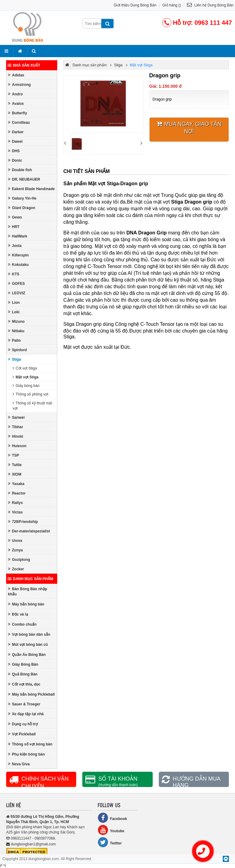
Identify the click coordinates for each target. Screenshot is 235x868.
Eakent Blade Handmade (31, 189)
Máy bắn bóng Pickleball (31, 694)
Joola (15, 246)
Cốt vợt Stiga (25, 368)
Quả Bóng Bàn (23, 674)
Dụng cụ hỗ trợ (23, 724)
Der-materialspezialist (29, 531)
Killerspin (18, 255)
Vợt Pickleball (22, 734)
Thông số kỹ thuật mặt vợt (32, 406)
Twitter (110, 842)
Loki (14, 312)
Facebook (112, 818)
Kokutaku (18, 265)
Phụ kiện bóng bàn (26, 754)
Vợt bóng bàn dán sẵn (29, 634)
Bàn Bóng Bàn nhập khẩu (28, 591)
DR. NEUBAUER (24, 179)
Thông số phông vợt (30, 394)
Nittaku (16, 331)
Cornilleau (19, 122)
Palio (14, 340)
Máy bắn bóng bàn (26, 604)
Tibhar (15, 427)
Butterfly (17, 113)
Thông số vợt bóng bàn (30, 744)
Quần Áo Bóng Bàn (27, 655)
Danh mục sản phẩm (30, 579)
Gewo (15, 217)
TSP (13, 455)
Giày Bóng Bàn (23, 664)
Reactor (17, 493)
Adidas (16, 75)
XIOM (15, 474)
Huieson (17, 446)
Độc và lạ (18, 614)
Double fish (20, 170)
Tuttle (15, 465)
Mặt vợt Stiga (26, 377)
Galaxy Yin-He (22, 198)
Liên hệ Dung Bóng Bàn (210, 5)
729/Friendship (23, 522)
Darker (16, 132)
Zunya (15, 550)
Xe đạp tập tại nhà (26, 714)
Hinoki (16, 436)
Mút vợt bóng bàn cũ (28, 644)
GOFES (16, 283)
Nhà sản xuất (24, 65)
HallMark (18, 236)
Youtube (111, 830)
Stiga (14, 359)
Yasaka (16, 484)
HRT (14, 227)
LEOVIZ (17, 293)
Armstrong (19, 85)
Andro (15, 94)
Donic (15, 160)
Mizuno (16, 321)
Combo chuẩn (22, 624)
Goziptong (19, 559)
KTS (14, 274)
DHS (14, 151)
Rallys (15, 503)
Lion (14, 302)
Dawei (15, 141)
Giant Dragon (22, 208)
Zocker (16, 569)
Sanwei (16, 417)
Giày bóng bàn (26, 386)
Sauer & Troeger (24, 704)
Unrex (15, 541)
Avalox (16, 103)
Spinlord (17, 350)
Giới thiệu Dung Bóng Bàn (135, 5)
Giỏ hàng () (172, 5)
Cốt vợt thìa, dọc (24, 684)
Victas (15, 512)
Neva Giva (19, 764)
